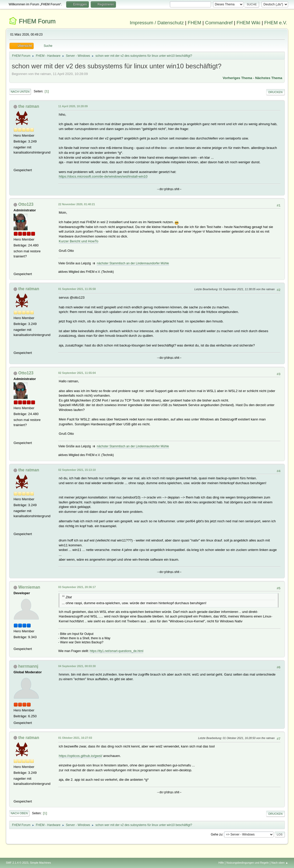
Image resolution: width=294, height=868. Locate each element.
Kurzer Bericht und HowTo (79, 241)
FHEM (195, 23)
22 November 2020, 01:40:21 (77, 204)
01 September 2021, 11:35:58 (77, 289)
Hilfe (221, 863)
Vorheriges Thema (237, 78)
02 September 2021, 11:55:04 (77, 373)
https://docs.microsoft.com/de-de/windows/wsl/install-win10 (103, 176)
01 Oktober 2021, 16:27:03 (75, 738)
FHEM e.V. (276, 23)
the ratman (29, 106)
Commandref (219, 23)
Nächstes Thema (269, 78)
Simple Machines (40, 863)
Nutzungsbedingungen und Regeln (248, 863)
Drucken (275, 92)
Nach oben (19, 813)
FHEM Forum (37, 21)
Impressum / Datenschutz (157, 23)
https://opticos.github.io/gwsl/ (80, 756)
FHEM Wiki (248, 23)
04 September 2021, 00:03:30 (77, 666)
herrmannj (28, 666)
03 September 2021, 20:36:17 (77, 587)
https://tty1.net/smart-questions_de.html (116, 651)
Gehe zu (216, 834)
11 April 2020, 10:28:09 (73, 106)
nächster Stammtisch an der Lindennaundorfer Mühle (133, 263)
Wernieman (29, 587)
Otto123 (26, 204)
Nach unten (20, 92)
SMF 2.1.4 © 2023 (17, 863)
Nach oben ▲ (280, 863)
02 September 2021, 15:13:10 (77, 470)
